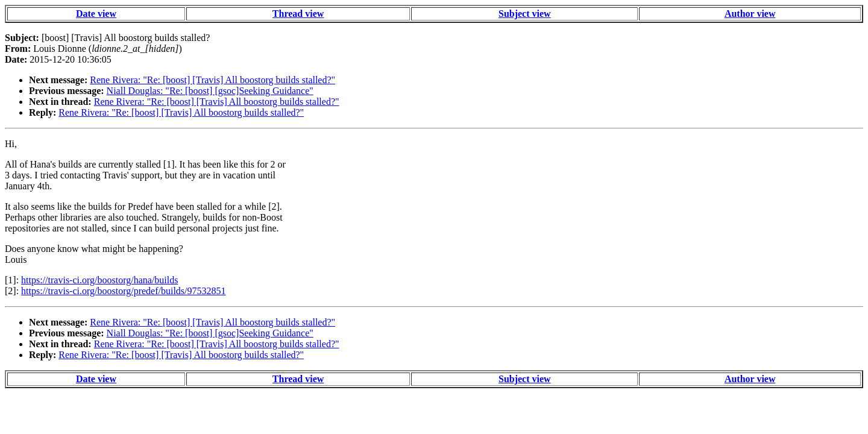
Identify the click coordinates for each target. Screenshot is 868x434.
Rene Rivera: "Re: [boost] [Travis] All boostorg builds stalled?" (212, 80)
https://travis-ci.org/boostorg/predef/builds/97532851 (123, 291)
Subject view (525, 14)
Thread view (298, 14)
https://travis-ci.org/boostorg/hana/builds (99, 280)
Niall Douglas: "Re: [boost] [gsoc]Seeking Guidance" (210, 91)
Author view (750, 14)
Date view (96, 14)
